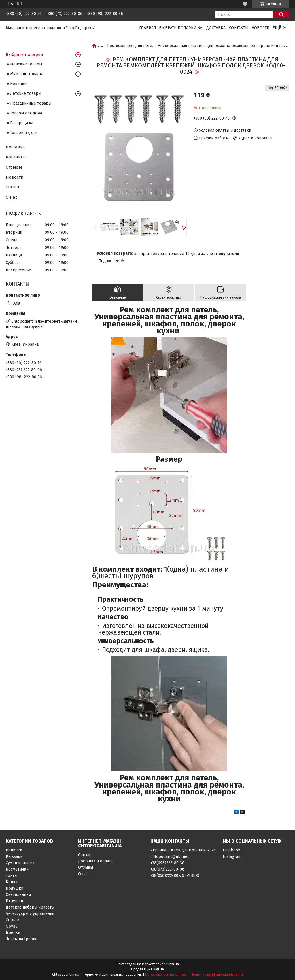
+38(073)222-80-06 (167, 869)
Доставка (216, 28)
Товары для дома (26, 113)
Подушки (15, 888)
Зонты (12, 876)
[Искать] (281, 15)
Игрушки (14, 901)
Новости (261, 28)
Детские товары (26, 94)
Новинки (18, 84)
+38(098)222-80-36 (167, 863)
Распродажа (22, 123)
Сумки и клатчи (20, 863)
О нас (12, 197)
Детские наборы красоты (30, 907)
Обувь (12, 926)
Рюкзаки (14, 857)
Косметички (17, 869)
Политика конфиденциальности (217, 975)
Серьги (13, 920)
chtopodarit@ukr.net (170, 857)
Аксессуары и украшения (30, 914)
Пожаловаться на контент (166, 975)
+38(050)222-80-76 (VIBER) (175, 876)
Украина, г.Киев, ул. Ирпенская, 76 (183, 850)
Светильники (18, 895)
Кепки (12, 882)
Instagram (232, 857)
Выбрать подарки (178, 28)
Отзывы (14, 167)
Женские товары (26, 64)
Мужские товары (26, 74)
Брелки (13, 933)
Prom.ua (173, 964)
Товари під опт (24, 133)
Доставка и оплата (95, 861)
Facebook (231, 850)
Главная (148, 28)
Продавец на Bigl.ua (147, 969)
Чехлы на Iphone (22, 939)
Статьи (13, 187)
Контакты (239, 28)
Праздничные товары (31, 103)
